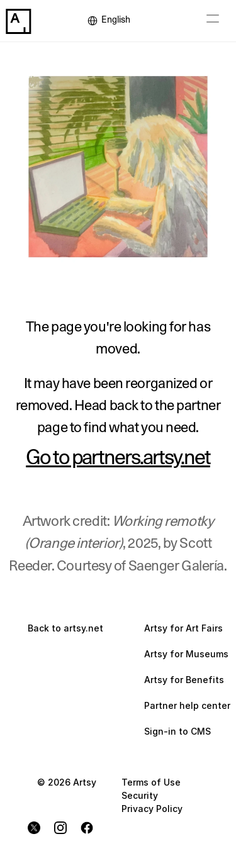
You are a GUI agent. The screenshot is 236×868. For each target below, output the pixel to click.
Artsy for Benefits (184, 680)
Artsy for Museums (186, 654)
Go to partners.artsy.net (118, 458)
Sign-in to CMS (177, 731)
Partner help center (187, 705)
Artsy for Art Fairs (183, 628)
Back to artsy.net (65, 628)
